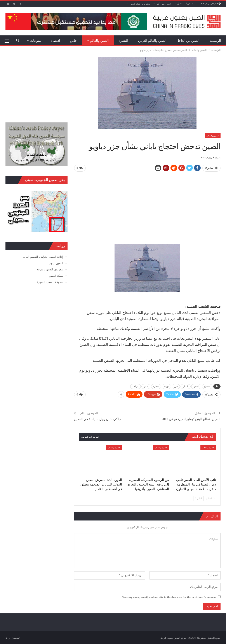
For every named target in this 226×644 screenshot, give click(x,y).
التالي (198, 498)
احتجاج (207, 386)
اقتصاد (55, 41)
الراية (8, 638)
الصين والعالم (99, 41)
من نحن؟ (190, 3)
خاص (73, 41)
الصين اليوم (56, 263)
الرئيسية (215, 41)
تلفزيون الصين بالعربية (50, 269)
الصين (196, 386)
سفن (146, 386)
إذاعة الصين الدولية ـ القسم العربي (42, 257)
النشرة (123, 41)
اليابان (186, 386)
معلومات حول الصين (140, 4)
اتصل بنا (179, 3)
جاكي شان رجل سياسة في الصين (97, 419)
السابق (210, 498)
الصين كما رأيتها (164, 4)
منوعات (36, 41)
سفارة (156, 386)
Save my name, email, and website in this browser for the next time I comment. (169, 597)
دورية (166, 386)
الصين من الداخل (188, 41)
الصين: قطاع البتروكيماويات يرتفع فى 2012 (191, 419)
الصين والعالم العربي (152, 41)
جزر (176, 386)
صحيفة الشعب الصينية (50, 282)
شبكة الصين (56, 276)
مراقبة (136, 386)
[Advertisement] (147, 206)
